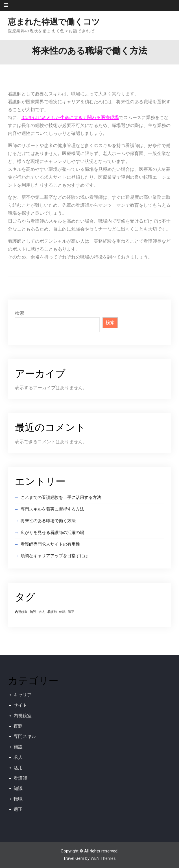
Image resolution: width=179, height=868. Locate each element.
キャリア (23, 695)
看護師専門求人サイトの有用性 (50, 544)
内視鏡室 (23, 716)
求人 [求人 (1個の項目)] (42, 612)
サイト (20, 705)
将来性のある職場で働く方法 (48, 521)
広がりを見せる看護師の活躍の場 (52, 533)
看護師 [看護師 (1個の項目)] (52, 612)
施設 (18, 747)
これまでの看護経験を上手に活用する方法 (61, 497)
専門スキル (25, 736)
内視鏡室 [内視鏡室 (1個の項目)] (21, 612)
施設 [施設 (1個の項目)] (33, 612)
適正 (18, 809)
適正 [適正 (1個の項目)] (71, 612)
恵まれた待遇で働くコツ (54, 22)
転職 (18, 799)
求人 (18, 757)
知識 (18, 788)
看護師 (20, 778)
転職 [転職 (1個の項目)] (62, 612)
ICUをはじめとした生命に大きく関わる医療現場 (70, 118)
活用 (18, 768)
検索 (19, 313)
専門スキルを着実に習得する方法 (52, 509)
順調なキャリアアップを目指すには (54, 556)
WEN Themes (103, 858)
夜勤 (18, 726)
